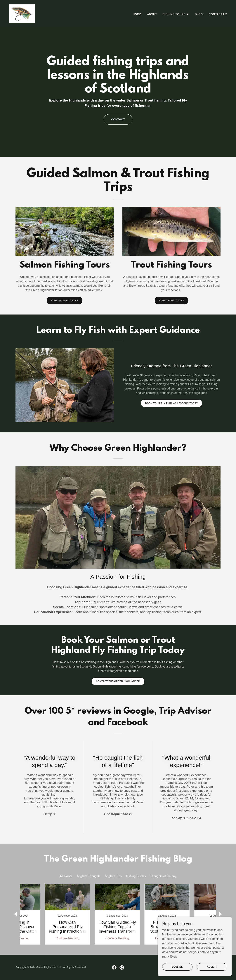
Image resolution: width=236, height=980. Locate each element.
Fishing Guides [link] (136, 876)
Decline (177, 967)
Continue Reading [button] (43, 938)
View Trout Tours (171, 301)
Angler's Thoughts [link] (89, 876)
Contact (118, 119)
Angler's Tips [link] (113, 876)
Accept (212, 967)
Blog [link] (199, 14)
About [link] (152, 14)
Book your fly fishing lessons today (172, 403)
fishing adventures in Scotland (71, 667)
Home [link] (137, 14)
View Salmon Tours (65, 301)
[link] (22, 13)
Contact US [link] (218, 14)
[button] (176, 14)
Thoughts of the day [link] (163, 876)
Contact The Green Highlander (118, 681)
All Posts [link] (66, 876)
